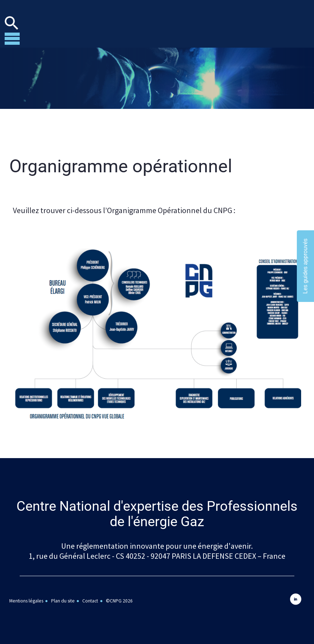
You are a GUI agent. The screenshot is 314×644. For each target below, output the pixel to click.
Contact (90, 601)
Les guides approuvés (305, 266)
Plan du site (63, 601)
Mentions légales (26, 601)
